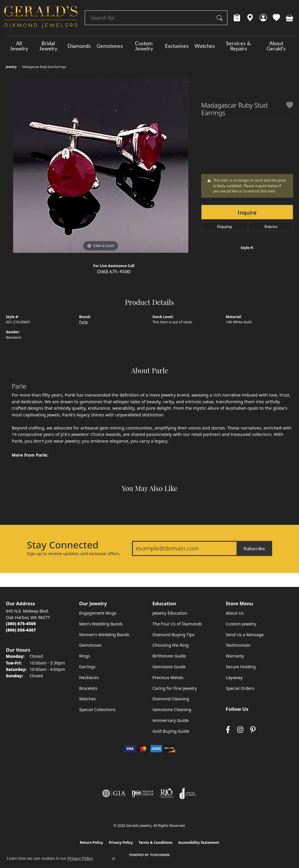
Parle (83, 322)
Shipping (224, 227)
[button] (263, 18)
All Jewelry (19, 46)
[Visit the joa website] (188, 793)
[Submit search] (220, 18)
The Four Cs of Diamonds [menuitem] (177, 624)
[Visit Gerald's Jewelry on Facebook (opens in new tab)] (228, 730)
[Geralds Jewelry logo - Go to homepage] (41, 18)
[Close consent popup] (114, 859)
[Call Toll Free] (21, 630)
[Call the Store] (21, 624)
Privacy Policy (121, 842)
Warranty (235, 656)
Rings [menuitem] (85, 656)
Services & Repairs (238, 46)
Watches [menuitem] (87, 699)
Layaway (234, 677)
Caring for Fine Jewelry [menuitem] (175, 688)
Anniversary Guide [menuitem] (171, 720)
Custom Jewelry (144, 46)
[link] (237, 18)
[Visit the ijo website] (142, 793)
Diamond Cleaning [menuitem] (171, 699)
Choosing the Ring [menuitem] (171, 645)
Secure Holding (241, 667)
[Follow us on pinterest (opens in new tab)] (253, 730)
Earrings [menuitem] (87, 667)
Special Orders (240, 688)
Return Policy (91, 842)
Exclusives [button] (177, 46)
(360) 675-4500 (114, 271)
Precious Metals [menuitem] (168, 677)
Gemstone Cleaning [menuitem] (172, 710)
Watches (205, 46)
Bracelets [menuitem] (88, 688)
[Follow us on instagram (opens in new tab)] (240, 730)
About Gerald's (276, 46)
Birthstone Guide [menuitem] (169, 656)
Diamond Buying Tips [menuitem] (173, 635)
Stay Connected (63, 545)
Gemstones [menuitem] (90, 645)
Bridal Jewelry (48, 46)
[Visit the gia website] (114, 793)
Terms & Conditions (156, 842)
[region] (101, 165)
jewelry (11, 67)
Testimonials (238, 645)
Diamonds (79, 46)
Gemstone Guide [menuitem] (169, 667)
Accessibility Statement (199, 842)
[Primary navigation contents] (149, 46)
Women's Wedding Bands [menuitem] (104, 635)
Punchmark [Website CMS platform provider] (160, 855)
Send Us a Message (245, 635)
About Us (235, 613)
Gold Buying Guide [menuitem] (171, 731)
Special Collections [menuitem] (97, 710)
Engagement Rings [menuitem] (98, 613)
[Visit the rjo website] (166, 793)
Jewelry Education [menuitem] (170, 613)
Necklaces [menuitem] (89, 677)
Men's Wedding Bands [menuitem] (101, 624)
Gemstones (110, 46)
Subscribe (254, 548)
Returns (271, 227)
